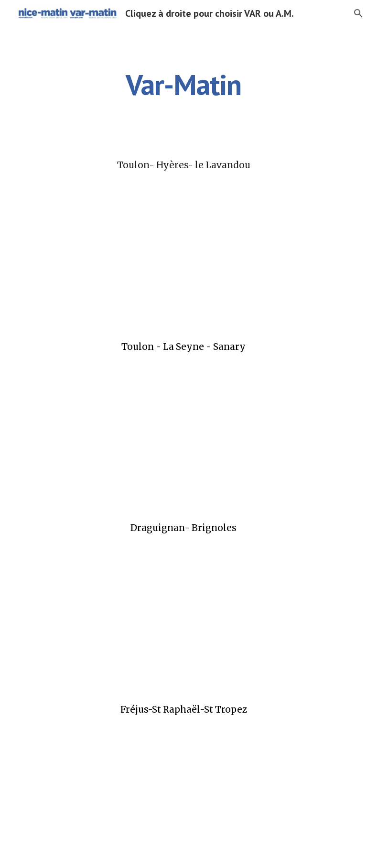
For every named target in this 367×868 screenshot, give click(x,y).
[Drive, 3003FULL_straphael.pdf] (183, 800)
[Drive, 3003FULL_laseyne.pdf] (183, 437)
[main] (183, 85)
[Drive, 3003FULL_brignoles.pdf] (183, 618)
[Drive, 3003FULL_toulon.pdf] (183, 256)
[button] (356, 13)
